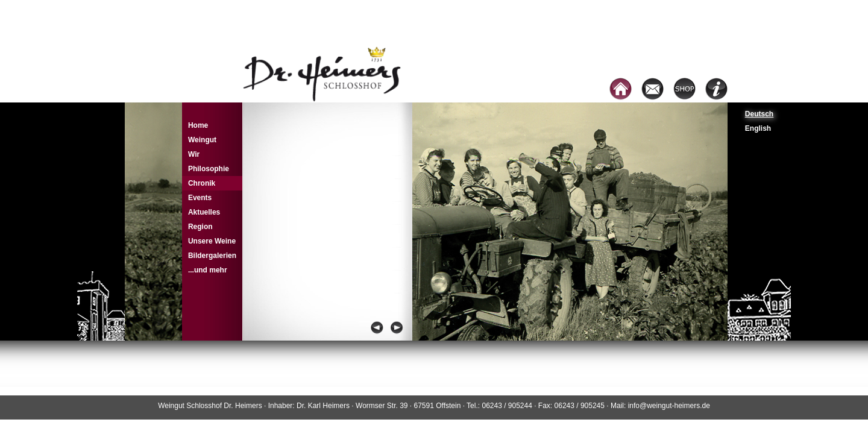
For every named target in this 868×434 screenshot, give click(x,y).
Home (198, 125)
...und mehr (208, 270)
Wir (194, 154)
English (758, 128)
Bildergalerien (212, 256)
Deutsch (759, 114)
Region (200, 227)
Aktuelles (204, 212)
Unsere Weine (212, 241)
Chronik (202, 183)
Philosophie (209, 169)
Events (200, 198)
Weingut (202, 140)
